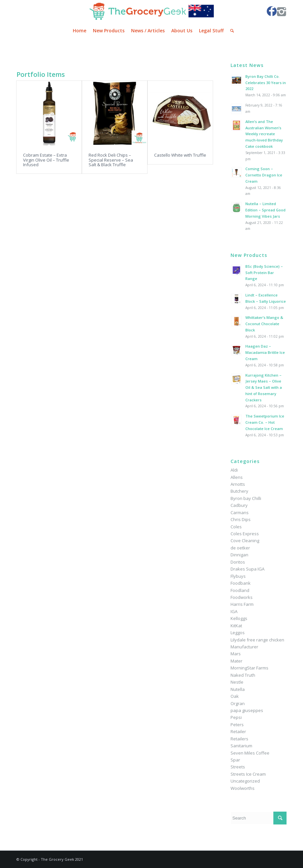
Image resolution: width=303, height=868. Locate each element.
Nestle (237, 682)
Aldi (234, 470)
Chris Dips (241, 519)
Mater (236, 661)
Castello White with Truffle (180, 155)
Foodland (240, 590)
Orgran (238, 703)
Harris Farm (242, 604)
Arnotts (238, 484)
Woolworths (243, 788)
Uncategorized (245, 781)
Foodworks (242, 597)
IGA (234, 611)
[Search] (230, 31)
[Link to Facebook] (272, 11)
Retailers (239, 739)
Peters (237, 725)
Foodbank (241, 583)
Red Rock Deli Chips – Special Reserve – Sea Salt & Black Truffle (111, 160)
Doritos (238, 562)
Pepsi (236, 717)
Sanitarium (241, 746)
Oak (235, 696)
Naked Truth (243, 675)
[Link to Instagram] (282, 11)
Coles (236, 527)
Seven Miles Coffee (250, 753)
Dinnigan (239, 555)
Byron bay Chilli (246, 498)
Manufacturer (244, 647)
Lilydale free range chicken (257, 640)
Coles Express (245, 534)
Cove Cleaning (245, 541)
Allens (237, 477)
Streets (238, 767)
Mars (236, 654)
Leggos (238, 633)
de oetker (240, 548)
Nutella (238, 689)
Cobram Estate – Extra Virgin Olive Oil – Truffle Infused (46, 160)
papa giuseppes (247, 710)
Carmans (240, 512)
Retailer (238, 731)
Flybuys (238, 576)
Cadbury (239, 505)
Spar (235, 760)
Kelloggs (239, 618)
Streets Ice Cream (248, 774)
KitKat (236, 626)
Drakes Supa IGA (248, 569)
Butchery (239, 491)
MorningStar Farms (249, 668)
